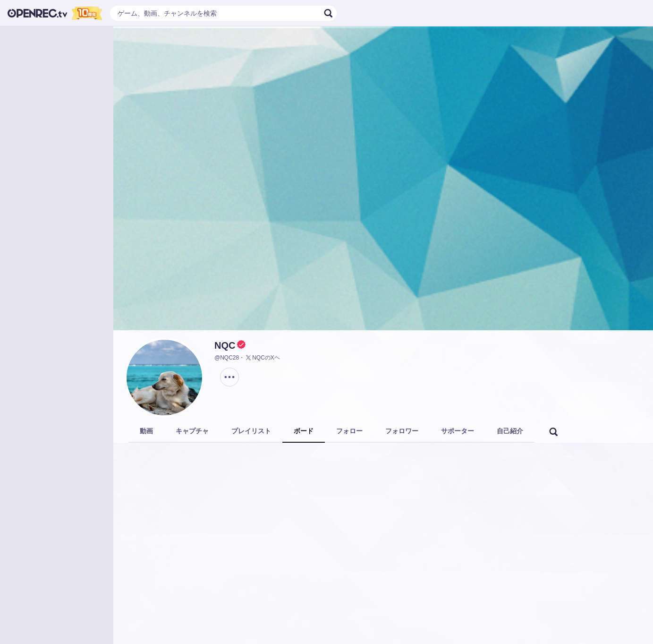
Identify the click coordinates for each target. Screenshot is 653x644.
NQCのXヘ (262, 358)
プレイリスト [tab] (251, 431)
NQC (225, 345)
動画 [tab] (146, 431)
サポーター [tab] (458, 431)
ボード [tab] (304, 431)
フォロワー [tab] (402, 431)
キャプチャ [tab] (192, 431)
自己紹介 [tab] (510, 431)
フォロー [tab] (349, 431)
